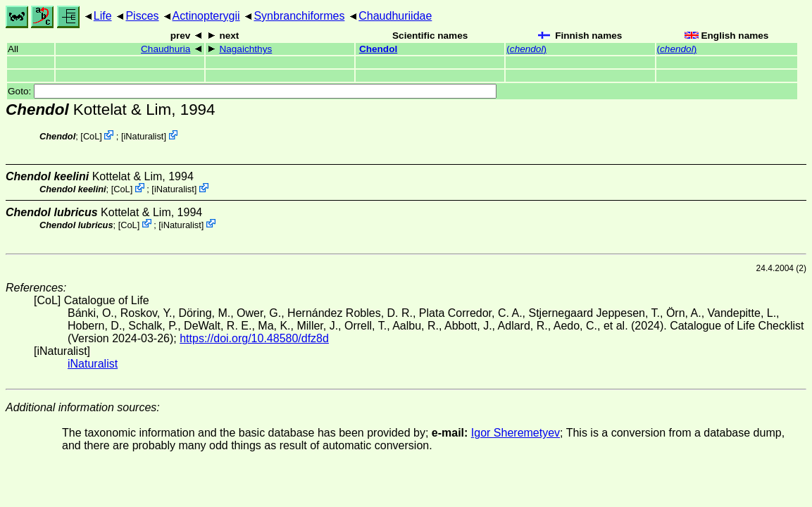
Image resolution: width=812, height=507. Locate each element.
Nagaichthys (245, 49)
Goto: (252, 91)
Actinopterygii (206, 16)
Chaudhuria (165, 49)
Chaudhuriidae (395, 16)
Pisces (142, 16)
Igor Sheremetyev (516, 433)
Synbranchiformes (299, 16)
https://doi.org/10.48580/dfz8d (254, 338)
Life (103, 16)
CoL (91, 136)
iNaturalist (144, 136)
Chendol (378, 49)
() (526, 49)
